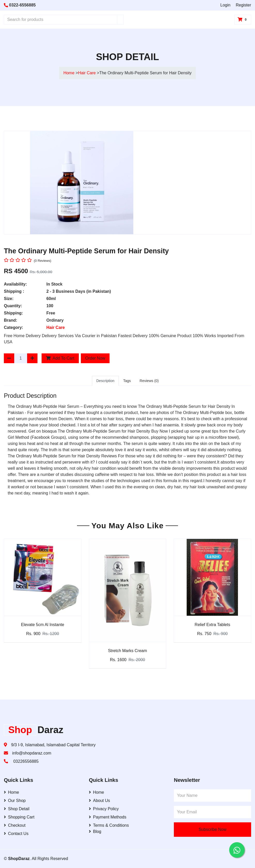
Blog (95, 832)
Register (243, 5)
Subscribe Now (213, 829)
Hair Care (87, 73)
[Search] (120, 20)
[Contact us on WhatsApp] (237, 850)
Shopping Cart (19, 817)
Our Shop (15, 801)
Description (105, 381)
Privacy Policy (104, 809)
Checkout (15, 825)
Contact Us (16, 834)
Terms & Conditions (109, 825)
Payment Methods (108, 817)
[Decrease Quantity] (9, 358)
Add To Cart (60, 358)
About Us (99, 801)
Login (225, 5)
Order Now (95, 358)
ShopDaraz (19, 859)
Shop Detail (17, 809)
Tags (127, 381)
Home (69, 73)
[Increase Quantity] (32, 358)
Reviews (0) (149, 381)
